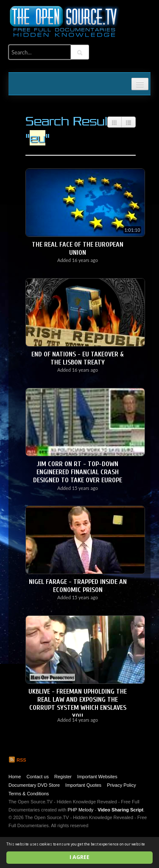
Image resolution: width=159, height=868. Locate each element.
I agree (79, 857)
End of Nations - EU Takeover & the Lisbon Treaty (78, 358)
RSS (17, 760)
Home (15, 777)
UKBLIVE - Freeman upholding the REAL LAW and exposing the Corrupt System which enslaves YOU (78, 704)
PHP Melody (80, 810)
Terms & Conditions (29, 794)
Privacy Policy (121, 785)
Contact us (38, 777)
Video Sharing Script (120, 810)
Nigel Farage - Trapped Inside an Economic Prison (78, 586)
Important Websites (97, 777)
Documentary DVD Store (34, 785)
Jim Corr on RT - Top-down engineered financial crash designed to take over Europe (78, 472)
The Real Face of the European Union (78, 249)
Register (63, 777)
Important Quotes (83, 785)
